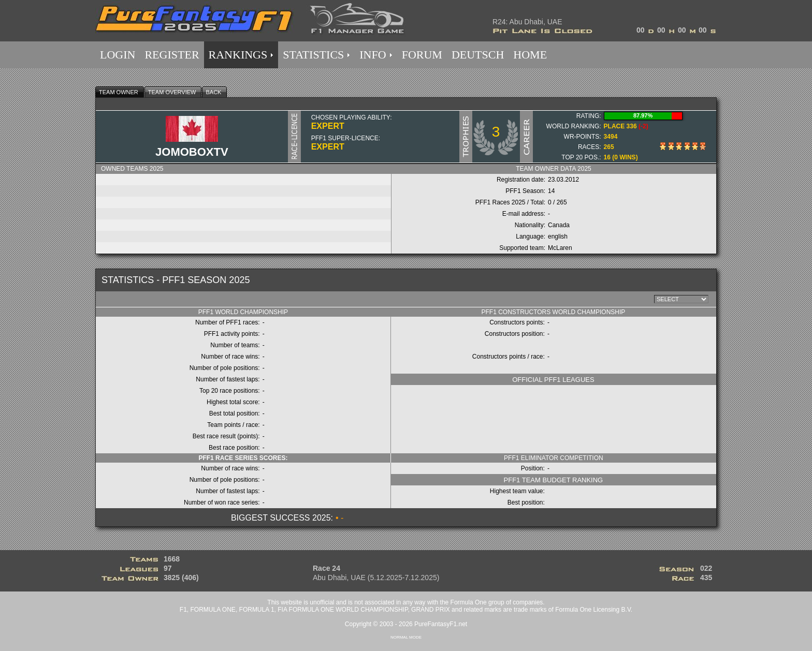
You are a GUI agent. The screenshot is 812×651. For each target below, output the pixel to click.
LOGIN (118, 55)
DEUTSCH (478, 55)
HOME (530, 55)
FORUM (422, 55)
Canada (559, 225)
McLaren (560, 248)
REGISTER (172, 55)
